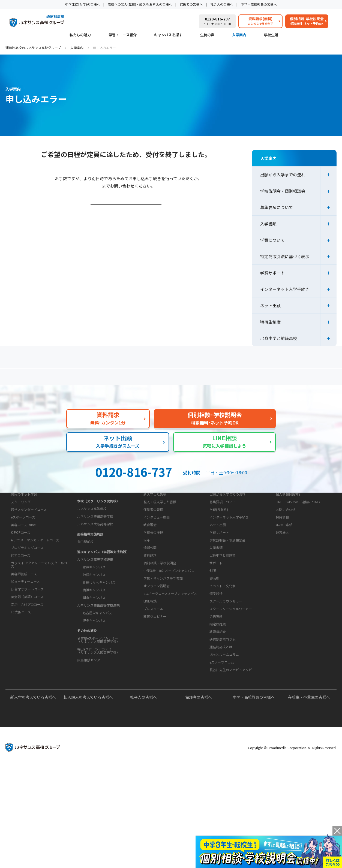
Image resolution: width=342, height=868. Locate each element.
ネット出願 (270, 305)
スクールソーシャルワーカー (231, 675)
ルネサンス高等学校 (92, 551)
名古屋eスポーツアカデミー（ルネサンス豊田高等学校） (98, 682)
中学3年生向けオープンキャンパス (169, 654)
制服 (213, 636)
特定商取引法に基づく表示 (285, 256)
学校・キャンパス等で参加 (163, 661)
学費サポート (272, 273)
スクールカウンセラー (226, 667)
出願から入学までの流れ (283, 175)
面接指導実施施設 (90, 576)
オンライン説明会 (157, 669)
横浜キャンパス (94, 632)
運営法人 (282, 581)
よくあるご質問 (172, 379)
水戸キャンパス (94, 609)
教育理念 (150, 591)
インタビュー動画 (157, 566)
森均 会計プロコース (27, 668)
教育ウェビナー (155, 699)
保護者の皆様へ (191, 4)
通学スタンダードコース (29, 573)
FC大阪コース (21, 675)
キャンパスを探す (168, 35)
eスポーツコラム (222, 745)
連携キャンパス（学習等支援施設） (103, 594)
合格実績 (216, 682)
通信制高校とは (221, 730)
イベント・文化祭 (223, 652)
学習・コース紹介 (123, 35)
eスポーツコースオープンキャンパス (170, 676)
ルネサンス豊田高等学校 (95, 558)
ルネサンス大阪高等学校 (95, 566)
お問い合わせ (286, 558)
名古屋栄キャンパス (97, 655)
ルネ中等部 (284, 573)
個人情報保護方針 (289, 543)
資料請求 (150, 638)
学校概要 (146, 580)
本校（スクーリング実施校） (98, 543)
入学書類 (268, 224)
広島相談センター (90, 702)
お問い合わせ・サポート (159, 628)
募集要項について (277, 207)
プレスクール (153, 692)
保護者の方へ (58, 379)
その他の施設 (87, 672)
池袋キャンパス (94, 617)
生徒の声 (207, 35)
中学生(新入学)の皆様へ (83, 4)
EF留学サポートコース (27, 652)
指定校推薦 (218, 690)
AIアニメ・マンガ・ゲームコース (35, 603)
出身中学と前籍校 (223, 604)
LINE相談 (150, 684)
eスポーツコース (23, 581)
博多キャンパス (94, 662)
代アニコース (21, 619)
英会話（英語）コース (27, 660)
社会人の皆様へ (222, 4)
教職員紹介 (218, 697)
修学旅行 (216, 659)
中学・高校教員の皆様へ (259, 4)
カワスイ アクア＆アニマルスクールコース (41, 628)
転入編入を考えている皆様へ (88, 797)
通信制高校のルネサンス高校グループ (33, 48)
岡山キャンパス (94, 639)
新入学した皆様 (155, 543)
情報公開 (150, 614)
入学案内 (239, 35)
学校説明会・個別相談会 (283, 191)
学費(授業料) (219, 558)
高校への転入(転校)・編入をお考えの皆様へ (140, 4)
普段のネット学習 (24, 558)
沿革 (147, 606)
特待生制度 (270, 322)
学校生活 (271, 35)
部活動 (214, 644)
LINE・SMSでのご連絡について (298, 551)
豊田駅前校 (85, 584)
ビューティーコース (25, 645)
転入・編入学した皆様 (160, 551)
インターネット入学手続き (285, 289)
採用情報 (282, 566)
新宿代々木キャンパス (99, 624)
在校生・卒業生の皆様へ (309, 797)
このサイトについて (287, 533)
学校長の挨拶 (153, 598)
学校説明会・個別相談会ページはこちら (127, 213)
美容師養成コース (24, 637)
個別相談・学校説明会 (160, 646)
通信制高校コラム (223, 722)
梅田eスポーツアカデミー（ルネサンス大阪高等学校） (98, 693)
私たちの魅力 (80, 35)
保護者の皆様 (153, 558)
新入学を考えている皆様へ (33, 797)
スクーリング (21, 565)
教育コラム (214, 712)
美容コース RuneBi (25, 588)
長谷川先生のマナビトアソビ (231, 753)
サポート (216, 629)
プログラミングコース (27, 611)
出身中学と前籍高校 (279, 338)
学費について (272, 240)
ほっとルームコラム (224, 738)
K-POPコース (21, 596)
